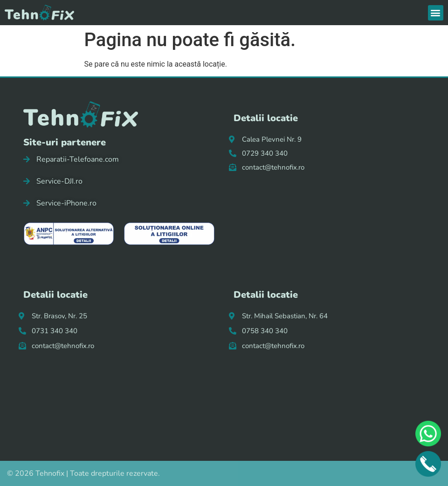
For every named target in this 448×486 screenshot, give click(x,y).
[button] (436, 13)
